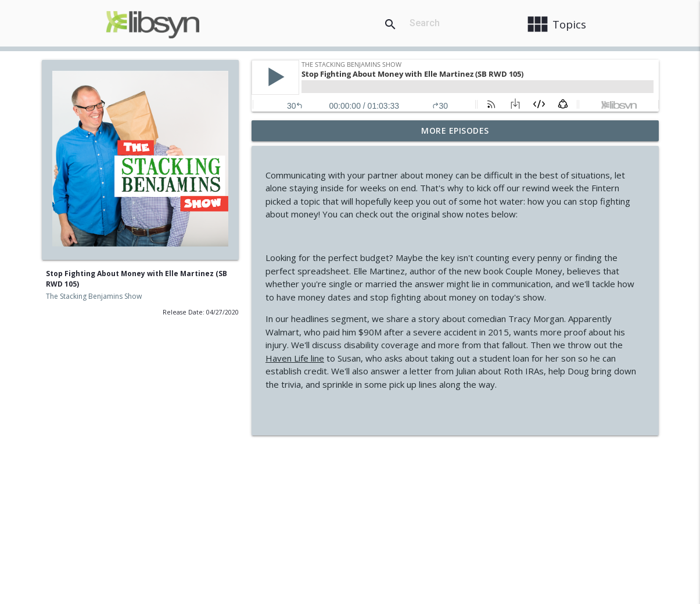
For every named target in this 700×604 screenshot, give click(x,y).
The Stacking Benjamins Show (94, 296)
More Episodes (455, 131)
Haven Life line (295, 358)
